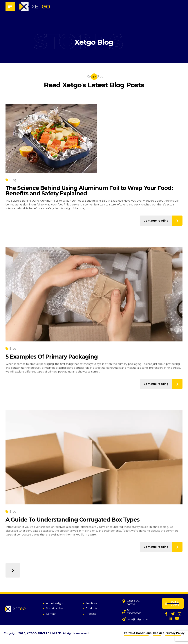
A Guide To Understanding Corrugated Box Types (73, 524)
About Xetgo (54, 603)
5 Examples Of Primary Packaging (52, 361)
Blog (13, 180)
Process (91, 614)
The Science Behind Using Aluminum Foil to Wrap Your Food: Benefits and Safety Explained (89, 191)
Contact (51, 614)
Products (91, 609)
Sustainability (54, 609)
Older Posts (13, 570)
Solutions (91, 603)
